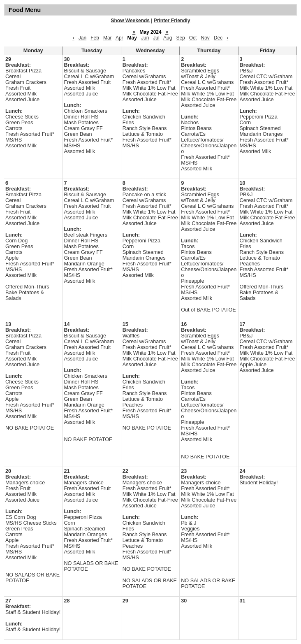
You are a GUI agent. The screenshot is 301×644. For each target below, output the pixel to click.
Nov (205, 38)
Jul (156, 38)
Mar (108, 38)
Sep (180, 38)
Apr (119, 38)
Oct (193, 38)
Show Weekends (130, 21)
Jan (82, 38)
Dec (218, 38)
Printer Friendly (172, 21)
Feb (95, 38)
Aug (168, 38)
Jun (145, 38)
